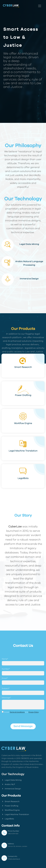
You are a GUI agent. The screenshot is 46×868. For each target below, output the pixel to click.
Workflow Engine (11, 810)
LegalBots (8, 819)
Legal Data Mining (12, 780)
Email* (5, 678)
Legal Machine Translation (15, 814)
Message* (6, 698)
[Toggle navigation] (40, 6)
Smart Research (10, 801)
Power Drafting (10, 806)
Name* (5, 659)
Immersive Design (11, 789)
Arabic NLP (8, 784)
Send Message (23, 726)
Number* (6, 669)
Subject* (6, 689)
